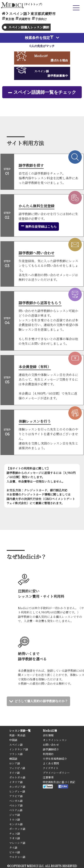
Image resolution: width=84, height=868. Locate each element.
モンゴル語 (16, 824)
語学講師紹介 (51, 749)
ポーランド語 (17, 829)
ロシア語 (15, 763)
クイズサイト (51, 768)
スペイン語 (16, 744)
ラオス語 (15, 838)
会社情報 (48, 735)
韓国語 (13, 759)
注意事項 (48, 777)
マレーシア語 (17, 843)
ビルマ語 (15, 852)
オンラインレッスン (55, 740)
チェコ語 (15, 833)
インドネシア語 (19, 749)
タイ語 (13, 847)
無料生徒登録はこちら (39, 226)
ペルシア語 (16, 805)
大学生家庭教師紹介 (55, 759)
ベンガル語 (16, 801)
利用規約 (48, 754)
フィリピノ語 (17, 768)
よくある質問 (51, 763)
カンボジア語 (17, 787)
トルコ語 (15, 819)
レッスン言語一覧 (20, 730)
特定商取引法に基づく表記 (59, 782)
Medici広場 (50, 730)
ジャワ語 (15, 815)
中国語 (13, 740)
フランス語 (16, 754)
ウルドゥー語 (17, 857)
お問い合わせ (51, 744)
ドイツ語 (14, 773)
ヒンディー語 (17, 791)
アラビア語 (16, 796)
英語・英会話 (17, 735)
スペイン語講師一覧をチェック (45, 92)
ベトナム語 (16, 810)
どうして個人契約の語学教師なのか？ (41, 701)
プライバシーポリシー (56, 773)
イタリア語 (16, 782)
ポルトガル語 (17, 777)
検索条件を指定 (39, 38)
